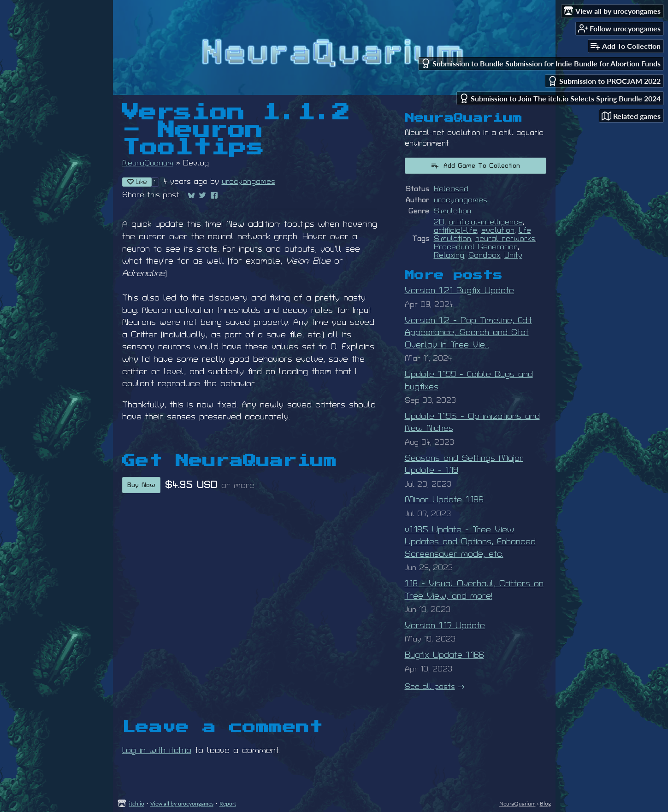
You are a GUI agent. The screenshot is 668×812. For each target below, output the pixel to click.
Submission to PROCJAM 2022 (604, 81)
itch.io (137, 803)
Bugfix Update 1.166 (444, 655)
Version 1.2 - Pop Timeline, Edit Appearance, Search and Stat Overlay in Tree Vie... (468, 333)
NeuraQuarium (148, 163)
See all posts (430, 687)
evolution (498, 230)
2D (439, 222)
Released (451, 189)
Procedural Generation (476, 247)
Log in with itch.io (157, 750)
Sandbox (484, 255)
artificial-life (455, 230)
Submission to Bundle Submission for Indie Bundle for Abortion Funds (541, 63)
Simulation (452, 211)
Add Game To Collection (475, 165)
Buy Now (141, 485)
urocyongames (248, 182)
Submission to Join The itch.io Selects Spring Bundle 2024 (560, 98)
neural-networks (505, 239)
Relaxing (449, 255)
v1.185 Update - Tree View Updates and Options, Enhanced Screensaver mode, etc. (470, 542)
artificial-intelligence (486, 222)
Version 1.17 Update (445, 626)
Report (228, 803)
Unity (513, 255)
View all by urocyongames (182, 803)
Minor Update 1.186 (444, 500)
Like (137, 182)
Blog (545, 803)
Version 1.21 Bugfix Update (459, 291)
